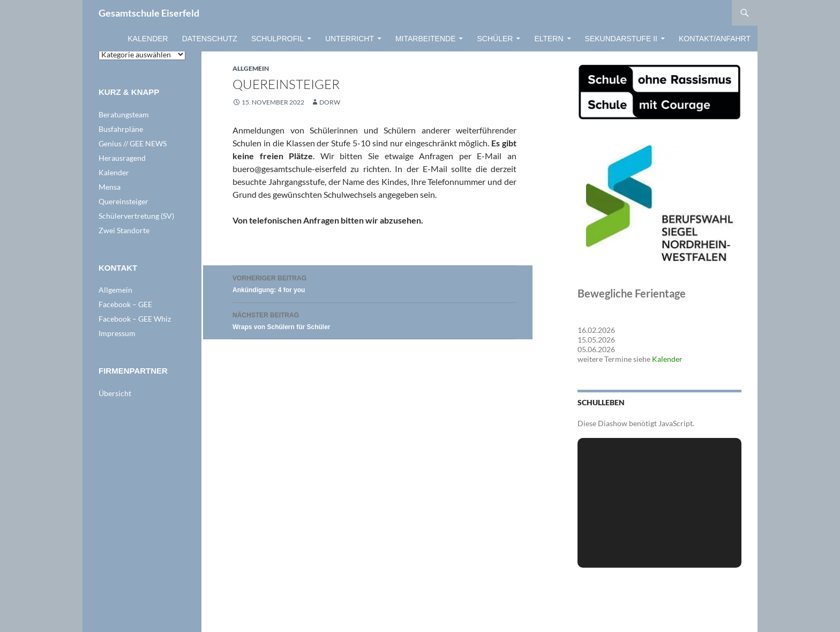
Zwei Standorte (124, 230)
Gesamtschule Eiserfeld (149, 13)
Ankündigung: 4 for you (374, 283)
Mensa (110, 187)
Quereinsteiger (123, 201)
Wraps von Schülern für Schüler (374, 320)
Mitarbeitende (426, 39)
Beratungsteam (124, 114)
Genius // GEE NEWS (133, 143)
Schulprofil (277, 39)
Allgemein (251, 68)
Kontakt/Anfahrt (715, 39)
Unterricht (350, 39)
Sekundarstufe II (621, 39)
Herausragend (122, 158)
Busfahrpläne (121, 129)
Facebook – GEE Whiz (135, 319)
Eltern (549, 39)
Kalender (148, 39)
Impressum (117, 333)
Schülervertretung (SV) (136, 216)
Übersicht (115, 393)
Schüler (495, 39)
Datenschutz (210, 39)
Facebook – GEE (125, 304)
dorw (330, 102)
